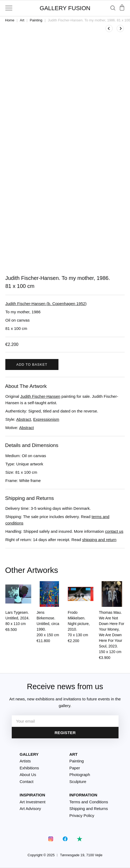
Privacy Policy (82, 815)
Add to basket (32, 364)
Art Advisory (30, 809)
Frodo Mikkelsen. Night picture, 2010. (79, 624)
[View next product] (120, 28)
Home (10, 20)
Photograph (80, 775)
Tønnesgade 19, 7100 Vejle (81, 855)
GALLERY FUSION (65, 8)
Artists (25, 761)
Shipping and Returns (89, 809)
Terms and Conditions (89, 802)
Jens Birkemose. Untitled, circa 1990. (48, 624)
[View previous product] (109, 28)
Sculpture (78, 782)
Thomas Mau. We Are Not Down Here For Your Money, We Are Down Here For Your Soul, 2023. (112, 632)
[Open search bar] (113, 8)
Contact (27, 782)
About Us (28, 775)
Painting (36, 20)
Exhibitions (29, 768)
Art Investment (33, 802)
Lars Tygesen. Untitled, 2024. (17, 618)
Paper (75, 768)
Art (22, 20)
